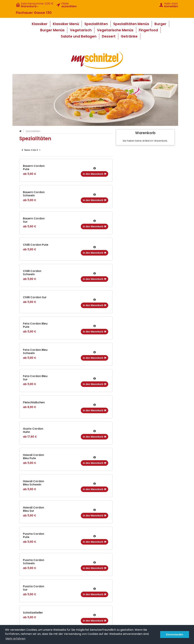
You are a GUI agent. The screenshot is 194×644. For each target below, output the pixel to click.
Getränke (129, 36)
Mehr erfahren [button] (15, 639)
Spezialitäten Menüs (131, 24)
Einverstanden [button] (175, 634)
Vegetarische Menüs (115, 30)
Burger (160, 24)
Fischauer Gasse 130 (34, 13)
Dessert (109, 36)
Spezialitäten (96, 24)
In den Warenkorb (94, 174)
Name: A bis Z (31, 150)
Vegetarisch (81, 30)
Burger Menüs (52, 30)
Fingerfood (148, 30)
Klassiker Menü (66, 24)
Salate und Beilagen (79, 36)
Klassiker (40, 24)
